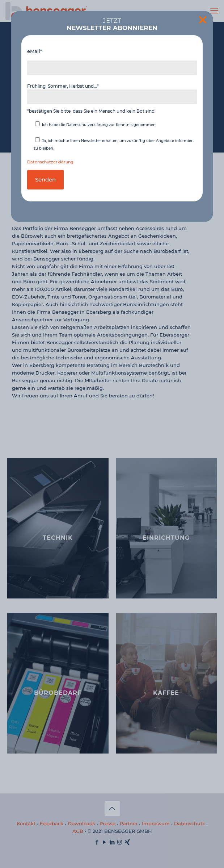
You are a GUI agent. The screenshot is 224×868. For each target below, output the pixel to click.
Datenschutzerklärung (50, 162)
